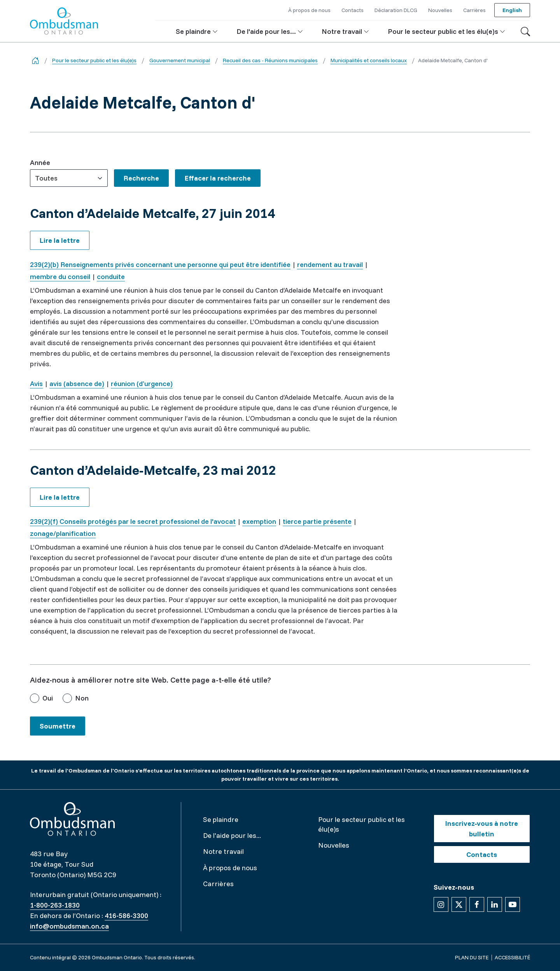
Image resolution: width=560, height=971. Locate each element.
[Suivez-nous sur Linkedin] (495, 904)
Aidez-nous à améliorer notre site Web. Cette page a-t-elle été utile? (150, 680)
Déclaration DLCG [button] (396, 10)
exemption (259, 521)
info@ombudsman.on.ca (69, 926)
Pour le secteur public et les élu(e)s (94, 60)
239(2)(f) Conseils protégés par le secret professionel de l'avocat (133, 521)
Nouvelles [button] (440, 10)
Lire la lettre (60, 240)
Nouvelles (334, 845)
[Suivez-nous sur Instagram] (441, 904)
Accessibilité (512, 957)
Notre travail (223, 851)
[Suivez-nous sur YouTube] (513, 904)
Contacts (482, 854)
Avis (36, 384)
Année (40, 162)
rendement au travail (330, 264)
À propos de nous (230, 868)
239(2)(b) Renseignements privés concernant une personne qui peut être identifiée (160, 264)
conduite (111, 277)
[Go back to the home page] (35, 61)
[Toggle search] (525, 32)
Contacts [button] (353, 10)
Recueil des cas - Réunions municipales (270, 60)
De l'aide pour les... (232, 835)
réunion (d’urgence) (142, 384)
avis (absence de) (77, 384)
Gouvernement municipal (180, 60)
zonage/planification (63, 533)
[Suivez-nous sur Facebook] (477, 904)
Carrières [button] (474, 10)
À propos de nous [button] (309, 10)
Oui (48, 698)
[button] (197, 31)
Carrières (218, 884)
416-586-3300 (126, 916)
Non (82, 698)
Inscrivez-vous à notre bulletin (482, 829)
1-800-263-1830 (55, 905)
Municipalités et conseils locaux (369, 60)
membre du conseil (60, 277)
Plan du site (472, 957)
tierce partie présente (317, 521)
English (512, 10)
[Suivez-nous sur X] (459, 904)
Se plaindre (221, 819)
